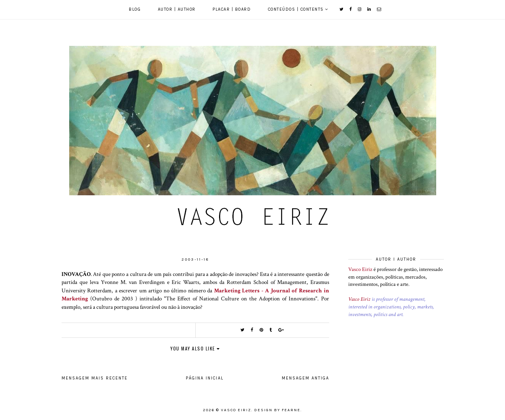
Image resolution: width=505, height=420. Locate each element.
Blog (135, 9)
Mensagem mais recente (95, 378)
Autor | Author (177, 9)
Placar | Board (232, 9)
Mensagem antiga (305, 378)
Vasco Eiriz (360, 269)
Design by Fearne (277, 410)
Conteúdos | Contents (296, 9)
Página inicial (205, 378)
